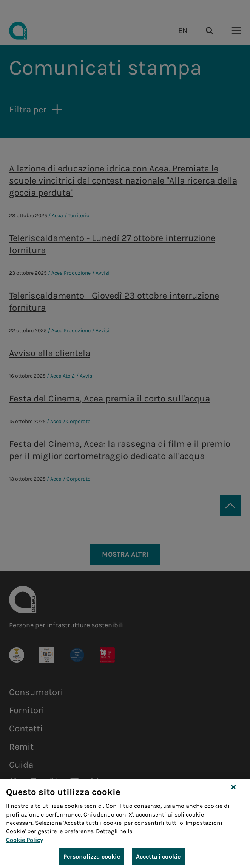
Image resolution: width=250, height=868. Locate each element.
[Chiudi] (233, 789)
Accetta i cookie (158, 859)
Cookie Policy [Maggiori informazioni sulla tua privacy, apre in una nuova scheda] (25, 842)
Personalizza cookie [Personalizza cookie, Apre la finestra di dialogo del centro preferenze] (92, 859)
